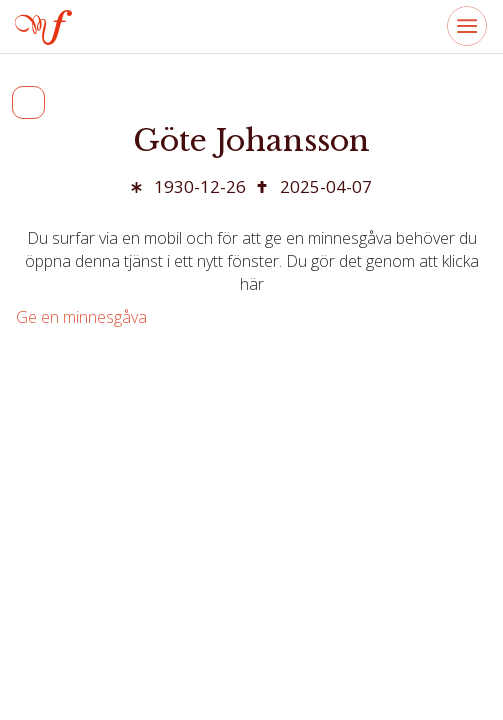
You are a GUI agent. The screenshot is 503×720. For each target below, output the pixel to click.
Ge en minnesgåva (81, 317)
